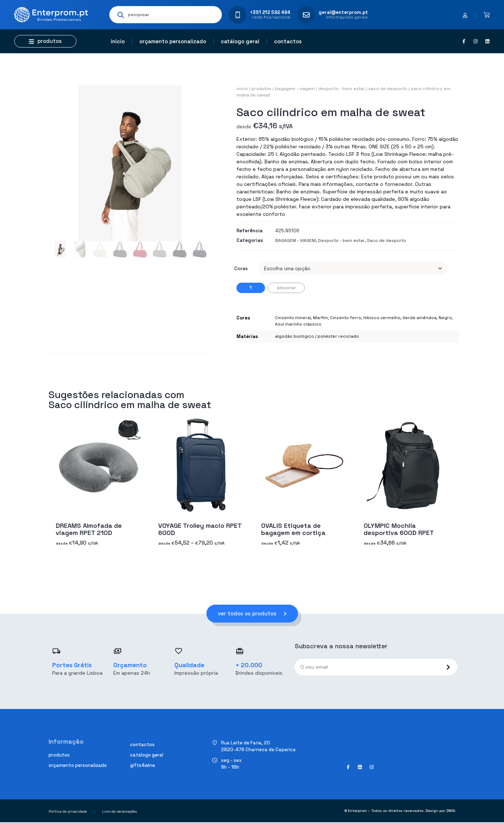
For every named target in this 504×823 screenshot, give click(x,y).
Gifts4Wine (143, 766)
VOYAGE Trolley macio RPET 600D (200, 529)
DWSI (451, 811)
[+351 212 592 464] (238, 15)
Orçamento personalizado (173, 41)
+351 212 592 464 (270, 12)
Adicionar (286, 288)
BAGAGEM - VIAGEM (295, 89)
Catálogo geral (240, 41)
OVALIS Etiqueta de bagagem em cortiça (293, 529)
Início (118, 41)
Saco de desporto (388, 89)
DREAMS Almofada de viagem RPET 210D (89, 529)
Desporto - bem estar (341, 89)
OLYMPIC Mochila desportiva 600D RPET (399, 529)
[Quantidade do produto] (251, 288)
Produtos (261, 89)
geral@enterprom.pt (343, 12)
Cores (241, 268)
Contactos (288, 41)
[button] (45, 41)
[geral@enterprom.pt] (306, 15)
